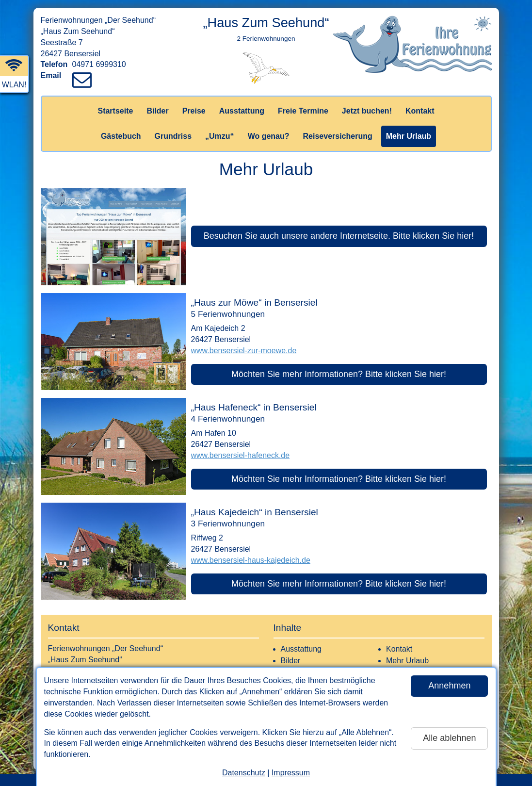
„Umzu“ (220, 136)
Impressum (291, 773)
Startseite (115, 111)
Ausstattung (242, 111)
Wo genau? (269, 136)
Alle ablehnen (449, 738)
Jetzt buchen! (367, 111)
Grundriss (173, 136)
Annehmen (449, 686)
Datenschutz (244, 773)
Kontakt (420, 111)
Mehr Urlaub (409, 136)
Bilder (157, 111)
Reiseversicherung (338, 136)
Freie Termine (303, 111)
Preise (194, 111)
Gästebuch (121, 136)
